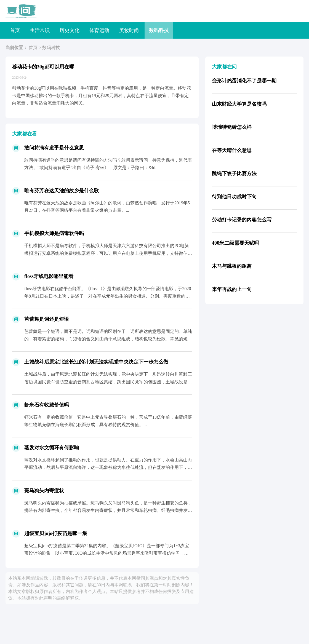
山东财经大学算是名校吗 (239, 104)
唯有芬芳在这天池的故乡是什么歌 (62, 191)
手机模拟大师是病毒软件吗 (54, 233)
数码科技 (159, 30)
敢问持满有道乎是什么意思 (54, 148)
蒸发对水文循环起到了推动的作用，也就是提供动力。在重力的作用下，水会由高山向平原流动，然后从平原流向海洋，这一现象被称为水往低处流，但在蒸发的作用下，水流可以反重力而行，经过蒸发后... (108, 467)
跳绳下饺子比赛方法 (234, 173)
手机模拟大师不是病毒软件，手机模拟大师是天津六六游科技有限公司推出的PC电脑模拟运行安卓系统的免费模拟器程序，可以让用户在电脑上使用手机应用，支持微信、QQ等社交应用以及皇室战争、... (108, 253)
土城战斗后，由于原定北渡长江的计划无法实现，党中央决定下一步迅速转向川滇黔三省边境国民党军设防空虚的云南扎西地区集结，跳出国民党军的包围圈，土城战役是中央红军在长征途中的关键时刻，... (108, 382)
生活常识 (40, 30)
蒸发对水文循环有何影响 (52, 448)
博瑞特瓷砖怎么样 (232, 127)
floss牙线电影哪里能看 (49, 276)
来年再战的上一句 (232, 289)
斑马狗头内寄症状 (44, 491)
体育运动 (99, 30)
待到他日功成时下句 (234, 197)
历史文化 (70, 30)
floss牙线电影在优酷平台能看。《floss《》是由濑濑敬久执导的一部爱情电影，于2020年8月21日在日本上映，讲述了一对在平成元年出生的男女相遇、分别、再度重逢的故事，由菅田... (108, 296)
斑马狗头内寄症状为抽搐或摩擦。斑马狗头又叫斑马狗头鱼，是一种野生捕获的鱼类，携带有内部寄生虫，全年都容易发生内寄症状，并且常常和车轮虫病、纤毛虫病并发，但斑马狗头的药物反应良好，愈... (108, 510)
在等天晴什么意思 (232, 150)
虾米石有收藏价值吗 (47, 405)
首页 (15, 30)
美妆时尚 (129, 30)
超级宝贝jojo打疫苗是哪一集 (56, 533)
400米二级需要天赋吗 (235, 243)
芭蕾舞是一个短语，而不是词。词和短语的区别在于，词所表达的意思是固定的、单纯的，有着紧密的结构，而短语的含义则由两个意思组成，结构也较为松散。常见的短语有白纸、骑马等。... (108, 339)
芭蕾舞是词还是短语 (47, 319)
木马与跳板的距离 (232, 266)
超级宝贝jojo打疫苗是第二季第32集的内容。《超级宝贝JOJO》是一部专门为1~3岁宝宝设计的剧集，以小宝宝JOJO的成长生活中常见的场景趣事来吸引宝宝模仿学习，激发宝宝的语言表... (107, 553)
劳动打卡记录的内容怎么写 (242, 220)
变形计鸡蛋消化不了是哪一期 (244, 81)
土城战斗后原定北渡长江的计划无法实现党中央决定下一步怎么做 (96, 362)
